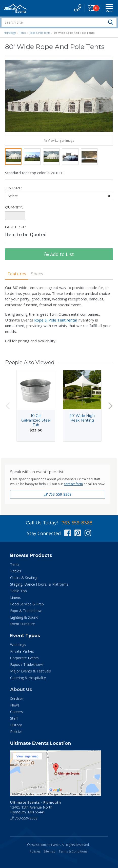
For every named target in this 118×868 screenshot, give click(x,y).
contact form (73, 487)
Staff (14, 721)
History (16, 728)
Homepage (10, 33)
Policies (16, 735)
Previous (8, 409)
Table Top (18, 594)
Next (110, 409)
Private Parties (22, 654)
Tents (23, 33)
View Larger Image (59, 144)
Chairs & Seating (24, 581)
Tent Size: (14, 191)
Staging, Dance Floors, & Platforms (39, 587)
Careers (16, 715)
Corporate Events (24, 661)
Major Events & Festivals (31, 674)
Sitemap (50, 854)
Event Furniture (23, 627)
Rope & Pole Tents (40, 33)
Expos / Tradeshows (27, 668)
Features (17, 277)
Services (17, 702)
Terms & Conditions (73, 854)
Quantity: (14, 210)
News (15, 708)
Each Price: (15, 230)
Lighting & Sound (24, 620)
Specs (37, 277)
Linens (15, 600)
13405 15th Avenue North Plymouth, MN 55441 (35, 810)
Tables (16, 574)
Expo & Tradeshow (26, 614)
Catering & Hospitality (28, 681)
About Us (21, 693)
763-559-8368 (58, 497)
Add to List (59, 257)
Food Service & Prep (27, 607)
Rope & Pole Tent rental (55, 323)
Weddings (18, 648)
